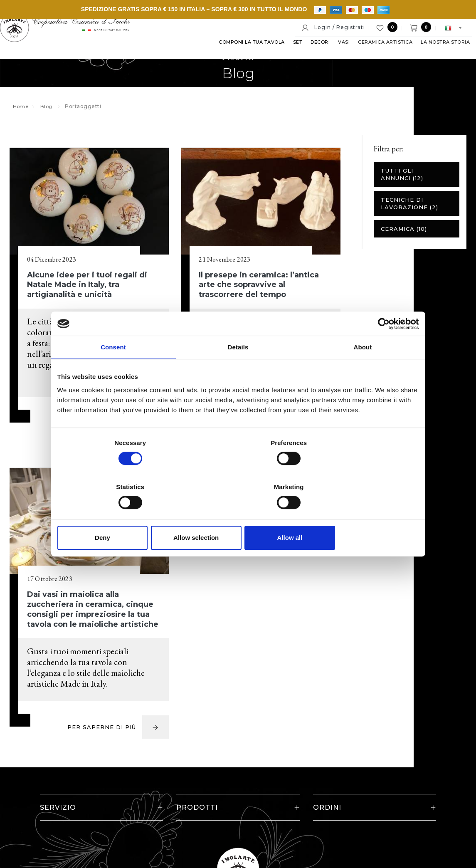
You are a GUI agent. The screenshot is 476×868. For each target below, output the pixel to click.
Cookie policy (293, 801)
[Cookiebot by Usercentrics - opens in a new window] (383, 346)
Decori (310, 54)
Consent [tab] (113, 370)
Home (22, 114)
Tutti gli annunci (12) (402, 183)
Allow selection (238, 516)
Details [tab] (238, 370)
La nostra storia (435, 54)
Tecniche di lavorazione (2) (409, 212)
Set (287, 54)
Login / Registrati (333, 28)
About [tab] (363, 370)
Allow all (360, 516)
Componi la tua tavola (241, 54)
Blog (49, 114)
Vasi (333, 54)
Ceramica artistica (375, 54)
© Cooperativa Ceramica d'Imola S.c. (98, 801)
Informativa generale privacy (237, 819)
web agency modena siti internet (238, 845)
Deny (117, 516)
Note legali (249, 801)
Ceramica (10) (403, 237)
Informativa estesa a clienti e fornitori (375, 801)
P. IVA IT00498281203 (191, 801)
